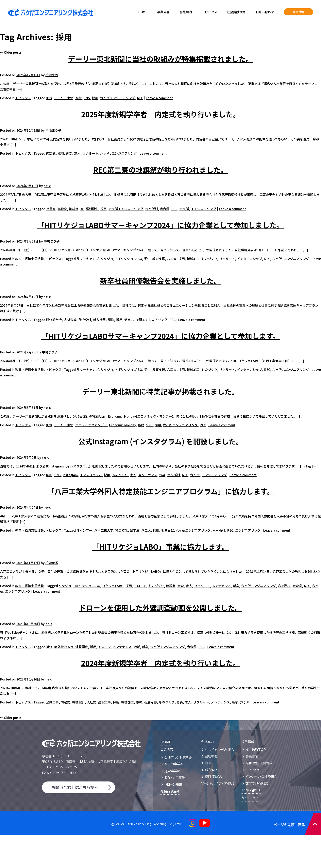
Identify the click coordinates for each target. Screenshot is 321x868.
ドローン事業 (173, 784)
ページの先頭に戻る (297, 824)
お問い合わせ (265, 12)
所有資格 (211, 770)
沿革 (208, 763)
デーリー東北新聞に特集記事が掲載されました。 (160, 391)
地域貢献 (167, 530)
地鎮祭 (74, 209)
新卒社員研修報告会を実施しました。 (160, 280)
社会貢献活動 (236, 12)
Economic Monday (122, 425)
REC (140, 98)
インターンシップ (250, 259)
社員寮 (51, 209)
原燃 (139, 702)
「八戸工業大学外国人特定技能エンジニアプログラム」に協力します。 (161, 491)
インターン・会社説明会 (261, 777)
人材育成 (70, 320)
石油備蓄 (150, 702)
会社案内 (186, 12)
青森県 (165, 209)
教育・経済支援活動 (29, 259)
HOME (143, 12)
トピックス (209, 12)
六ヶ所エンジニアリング (118, 98)
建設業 (171, 586)
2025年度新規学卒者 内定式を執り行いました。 (160, 114)
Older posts (11, 52)
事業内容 (163, 12)
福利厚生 (92, 209)
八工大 (172, 259)
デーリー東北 (64, 98)
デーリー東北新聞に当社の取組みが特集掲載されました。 (160, 59)
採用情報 (299, 12)
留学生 (135, 530)
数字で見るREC (257, 783)
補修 (49, 647)
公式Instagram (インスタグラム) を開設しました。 (160, 441)
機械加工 (193, 259)
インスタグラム (91, 475)
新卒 (127, 320)
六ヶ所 (105, 153)
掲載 (49, 98)
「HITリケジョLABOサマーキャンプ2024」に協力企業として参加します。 (160, 336)
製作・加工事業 (175, 778)
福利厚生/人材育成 (259, 763)
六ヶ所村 (152, 209)
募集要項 (252, 756)
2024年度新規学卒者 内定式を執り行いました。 (160, 663)
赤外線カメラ (64, 647)
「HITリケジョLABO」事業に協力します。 (160, 546)
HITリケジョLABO (129, 259)
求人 (77, 153)
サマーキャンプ (88, 259)
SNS (87, 98)
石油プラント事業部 (178, 757)
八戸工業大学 (104, 530)
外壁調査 (82, 647)
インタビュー (254, 770)
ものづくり (209, 259)
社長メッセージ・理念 (219, 750)
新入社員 (99, 320)
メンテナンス (148, 475)
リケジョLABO (113, 586)
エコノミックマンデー (91, 425)
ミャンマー (84, 530)
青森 (69, 153)
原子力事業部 (174, 764)
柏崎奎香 (52, 75)
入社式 (92, 702)
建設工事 (105, 702)
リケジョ (107, 259)
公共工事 (52, 702)
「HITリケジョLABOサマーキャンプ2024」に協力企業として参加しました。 (160, 225)
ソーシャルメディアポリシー (218, 785)
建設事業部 (172, 771)
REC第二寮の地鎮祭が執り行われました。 (160, 169)
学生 (147, 259)
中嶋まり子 (53, 130)
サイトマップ (250, 798)
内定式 (51, 153)
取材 (78, 98)
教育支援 (159, 259)
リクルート (90, 153)
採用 (95, 98)
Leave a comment (159, 98)
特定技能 (122, 530)
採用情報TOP (256, 750)
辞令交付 (85, 320)
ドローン (140, 586)
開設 (49, 475)
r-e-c (47, 186)
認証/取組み (214, 777)
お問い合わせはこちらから (75, 787)
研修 (111, 320)
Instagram (70, 475)
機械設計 (78, 702)
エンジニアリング (124, 153)
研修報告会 (54, 320)
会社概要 (211, 756)
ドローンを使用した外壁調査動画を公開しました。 (160, 607)
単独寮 (62, 209)
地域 (137, 647)
